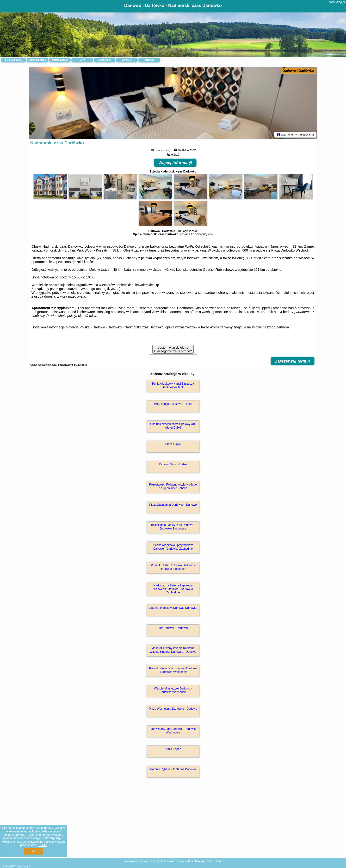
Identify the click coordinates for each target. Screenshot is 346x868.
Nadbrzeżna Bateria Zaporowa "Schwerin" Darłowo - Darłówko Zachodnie (173, 589)
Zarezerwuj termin (293, 361)
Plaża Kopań (173, 749)
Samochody (105, 60)
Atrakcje (127, 60)
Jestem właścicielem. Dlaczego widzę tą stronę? (173, 349)
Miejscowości (60, 60)
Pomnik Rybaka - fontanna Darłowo (173, 769)
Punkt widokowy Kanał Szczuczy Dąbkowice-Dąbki (173, 385)
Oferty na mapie (37, 60)
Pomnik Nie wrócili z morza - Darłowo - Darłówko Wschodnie (173, 670)
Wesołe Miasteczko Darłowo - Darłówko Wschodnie (173, 690)
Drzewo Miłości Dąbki (173, 464)
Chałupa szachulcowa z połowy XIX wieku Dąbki (173, 426)
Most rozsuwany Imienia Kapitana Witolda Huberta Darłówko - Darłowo (173, 650)
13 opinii (196, 234)
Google (59, 828)
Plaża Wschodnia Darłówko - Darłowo (173, 709)
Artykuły (149, 60)
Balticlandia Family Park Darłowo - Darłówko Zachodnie (173, 527)
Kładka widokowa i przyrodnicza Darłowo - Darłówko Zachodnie (173, 547)
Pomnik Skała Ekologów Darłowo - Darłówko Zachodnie (173, 567)
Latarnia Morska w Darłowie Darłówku (173, 608)
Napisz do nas (215, 861)
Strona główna (13, 60)
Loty (82, 60)
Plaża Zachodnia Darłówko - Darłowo (173, 505)
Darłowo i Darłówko (298, 71)
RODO (43, 845)
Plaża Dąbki (173, 444)
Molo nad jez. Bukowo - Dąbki (173, 404)
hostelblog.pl (337, 2)
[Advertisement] (173, 823)
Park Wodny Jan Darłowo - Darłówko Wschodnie (173, 731)
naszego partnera (276, 327)
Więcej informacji (175, 163)
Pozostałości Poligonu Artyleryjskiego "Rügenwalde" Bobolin (173, 486)
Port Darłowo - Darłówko (173, 628)
